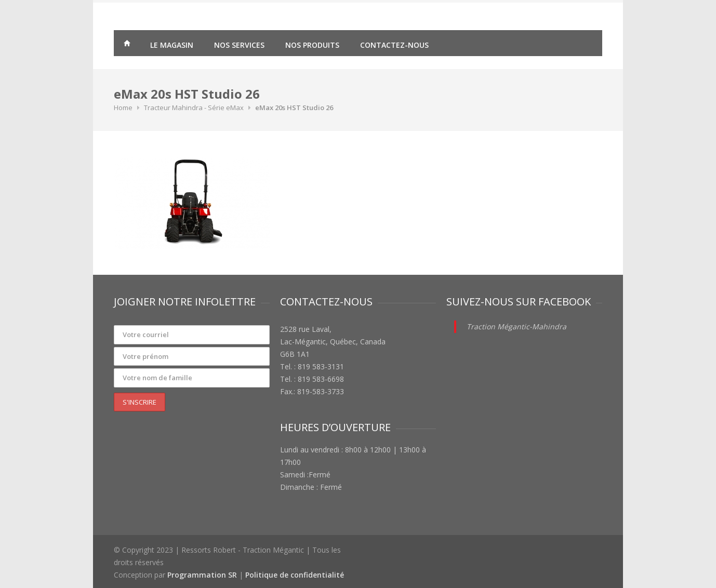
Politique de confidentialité (295, 575)
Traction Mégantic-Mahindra (516, 326)
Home (123, 108)
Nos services (239, 45)
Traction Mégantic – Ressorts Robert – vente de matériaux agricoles (127, 45)
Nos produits (312, 45)
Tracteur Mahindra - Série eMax (194, 108)
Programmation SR (202, 575)
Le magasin (172, 45)
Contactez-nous (394, 45)
